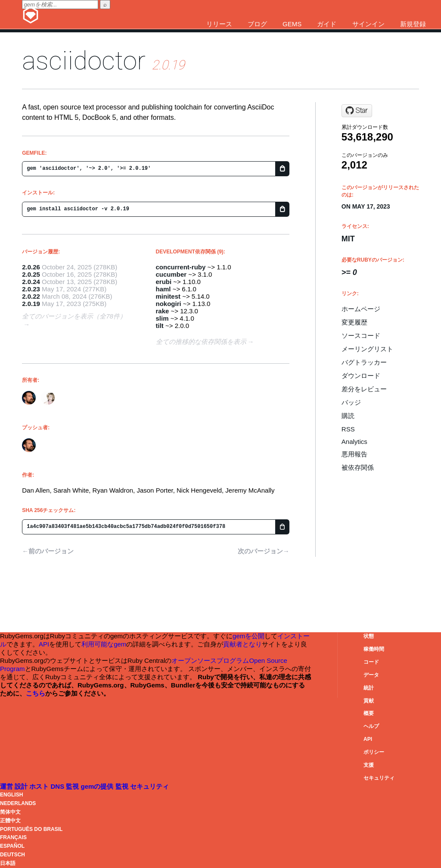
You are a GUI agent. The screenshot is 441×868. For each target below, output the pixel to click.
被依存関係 (358, 467)
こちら (36, 693)
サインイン (368, 24)
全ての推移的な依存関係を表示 (201, 342)
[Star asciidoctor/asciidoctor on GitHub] (357, 111)
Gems (292, 24)
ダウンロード (361, 376)
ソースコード (361, 336)
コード (371, 662)
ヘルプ (371, 726)
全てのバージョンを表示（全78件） (74, 316)
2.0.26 (31, 267)
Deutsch (12, 855)
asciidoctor (84, 61)
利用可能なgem (104, 644)
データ (371, 675)
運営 (7, 786)
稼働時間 (374, 649)
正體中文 (10, 821)
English (11, 795)
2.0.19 (31, 304)
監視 (73, 786)
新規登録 (413, 24)
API (368, 739)
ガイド (327, 24)
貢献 (369, 701)
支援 (369, 765)
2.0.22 (31, 296)
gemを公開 (248, 636)
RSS (348, 429)
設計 (22, 786)
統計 (369, 688)
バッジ (351, 402)
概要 (369, 713)
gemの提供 (98, 786)
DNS (59, 786)
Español (12, 846)
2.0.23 (31, 289)
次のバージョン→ (264, 551)
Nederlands (18, 803)
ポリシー (374, 752)
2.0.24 (31, 282)
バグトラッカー (364, 362)
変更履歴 (354, 322)
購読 (348, 416)
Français (13, 837)
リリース (219, 24)
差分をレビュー (364, 389)
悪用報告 (354, 454)
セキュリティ (379, 778)
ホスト (40, 786)
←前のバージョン (48, 551)
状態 (369, 636)
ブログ (257, 24)
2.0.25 (31, 274)
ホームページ (361, 309)
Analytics (354, 442)
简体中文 (10, 812)
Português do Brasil (31, 829)
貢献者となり (242, 644)
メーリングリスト (367, 349)
